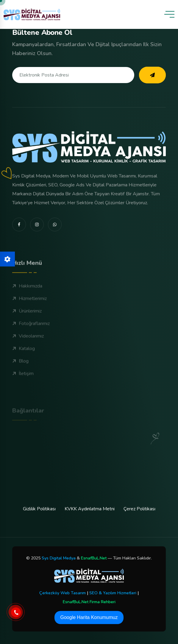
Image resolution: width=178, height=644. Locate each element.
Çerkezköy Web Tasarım (63, 593)
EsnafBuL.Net (94, 558)
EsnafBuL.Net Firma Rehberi (89, 602)
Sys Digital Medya (59, 558)
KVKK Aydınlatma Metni (90, 509)
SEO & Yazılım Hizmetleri (113, 593)
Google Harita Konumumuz (89, 617)
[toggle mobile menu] (169, 14)
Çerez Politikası (139, 509)
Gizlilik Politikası (39, 509)
